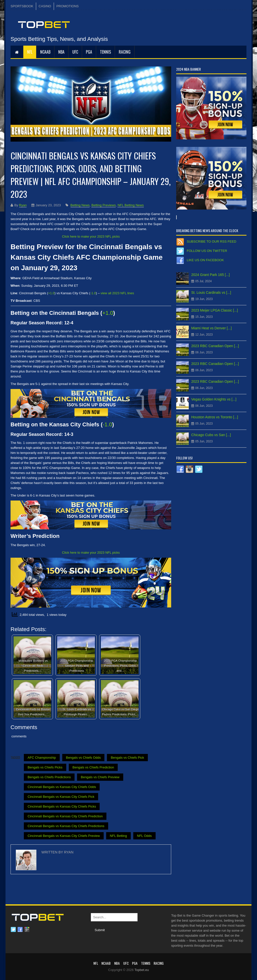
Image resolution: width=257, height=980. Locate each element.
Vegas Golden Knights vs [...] (214, 399)
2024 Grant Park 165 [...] (210, 275)
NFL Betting (118, 836)
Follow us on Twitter (207, 251)
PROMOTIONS (68, 6)
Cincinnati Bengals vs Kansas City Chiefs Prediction (65, 816)
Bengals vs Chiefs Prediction (93, 767)
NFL (30, 52)
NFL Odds (144, 836)
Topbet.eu (142, 970)
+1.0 (51, 293)
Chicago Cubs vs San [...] (211, 435)
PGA (89, 52)
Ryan (23, 205)
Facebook (20, 930)
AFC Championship (42, 758)
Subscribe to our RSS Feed (211, 241)
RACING (125, 52)
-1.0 (93, 293)
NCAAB (45, 52)
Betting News (80, 205)
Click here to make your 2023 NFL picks (91, 236)
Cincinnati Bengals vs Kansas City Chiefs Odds (62, 787)
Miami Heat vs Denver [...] (211, 328)
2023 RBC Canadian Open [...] (215, 346)
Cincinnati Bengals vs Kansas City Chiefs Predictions (66, 826)
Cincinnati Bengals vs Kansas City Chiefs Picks (62, 806)
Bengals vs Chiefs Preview (100, 777)
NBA (61, 52)
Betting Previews (104, 205)
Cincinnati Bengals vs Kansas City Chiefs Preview (64, 836)
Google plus (27, 930)
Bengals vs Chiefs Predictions (49, 777)
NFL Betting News (131, 205)
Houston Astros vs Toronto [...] (215, 417)
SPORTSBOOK (22, 6)
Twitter (13, 930)
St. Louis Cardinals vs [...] (211, 292)
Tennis (105, 52)
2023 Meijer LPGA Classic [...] (215, 310)
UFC (75, 52)
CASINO (45, 6)
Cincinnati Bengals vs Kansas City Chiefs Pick (61, 797)
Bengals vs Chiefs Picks (45, 767)
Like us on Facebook (205, 260)
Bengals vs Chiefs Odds (83, 758)
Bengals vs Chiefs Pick (127, 758)
